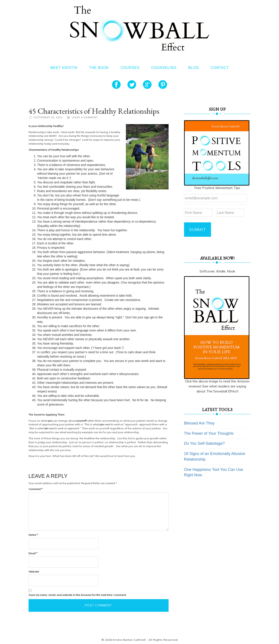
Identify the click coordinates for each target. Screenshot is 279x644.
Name (33, 535)
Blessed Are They (199, 423)
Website (34, 572)
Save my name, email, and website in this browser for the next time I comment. (78, 595)
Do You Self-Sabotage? (204, 443)
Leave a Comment (85, 117)
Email (33, 553)
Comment (36, 489)
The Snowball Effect (139, 28)
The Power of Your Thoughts (209, 433)
